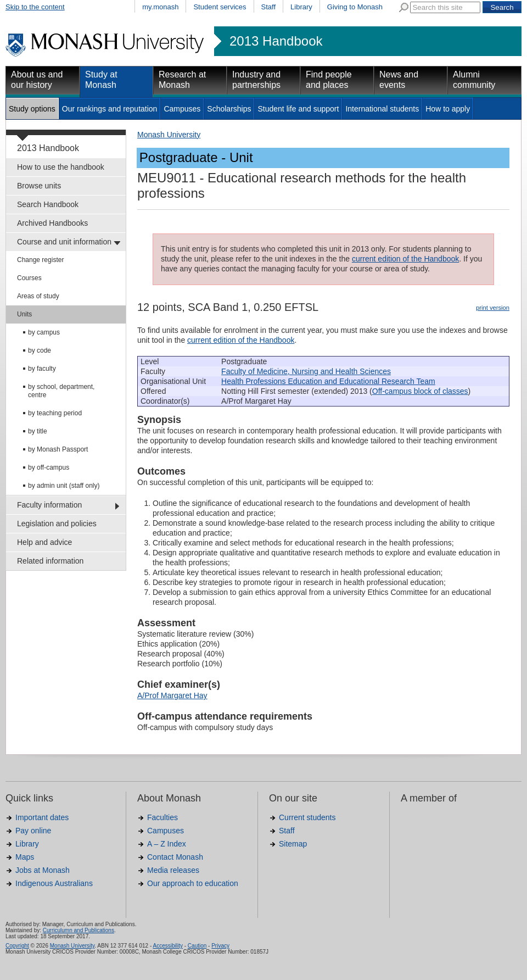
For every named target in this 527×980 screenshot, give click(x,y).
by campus (44, 332)
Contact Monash (175, 857)
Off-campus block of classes (420, 391)
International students (382, 109)
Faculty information (49, 505)
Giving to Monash (355, 7)
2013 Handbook (276, 41)
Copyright (17, 946)
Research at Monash (182, 80)
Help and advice (44, 542)
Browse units (39, 186)
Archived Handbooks (52, 223)
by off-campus (49, 467)
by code (40, 350)
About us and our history (37, 80)
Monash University (169, 135)
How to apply (448, 109)
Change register (40, 260)
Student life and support (298, 109)
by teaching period (55, 413)
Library (301, 7)
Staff (269, 7)
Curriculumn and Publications (79, 930)
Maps (25, 857)
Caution (197, 946)
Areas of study (38, 296)
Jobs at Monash (43, 870)
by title (38, 431)
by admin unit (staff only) (64, 486)
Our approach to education (193, 883)
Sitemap (293, 844)
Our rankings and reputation (110, 109)
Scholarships (229, 109)
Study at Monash (101, 80)
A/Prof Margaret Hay (172, 695)
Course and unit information (64, 242)
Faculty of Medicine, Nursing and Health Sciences (306, 371)
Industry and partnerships (256, 80)
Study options (32, 109)
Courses (29, 278)
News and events (399, 80)
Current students (307, 817)
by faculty (42, 369)
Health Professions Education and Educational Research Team (328, 381)
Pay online (33, 831)
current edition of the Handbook (405, 259)
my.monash (160, 7)
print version (493, 308)
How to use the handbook (61, 167)
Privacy (220, 946)
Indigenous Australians (54, 883)
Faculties (162, 817)
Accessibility (167, 946)
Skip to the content (35, 7)
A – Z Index (167, 844)
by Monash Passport (58, 449)
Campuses (182, 109)
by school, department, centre (61, 391)
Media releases (173, 870)
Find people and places (329, 80)
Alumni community (474, 80)
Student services (220, 7)
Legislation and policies (57, 524)
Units (24, 314)
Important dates (42, 817)
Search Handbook (48, 204)
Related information (50, 561)
